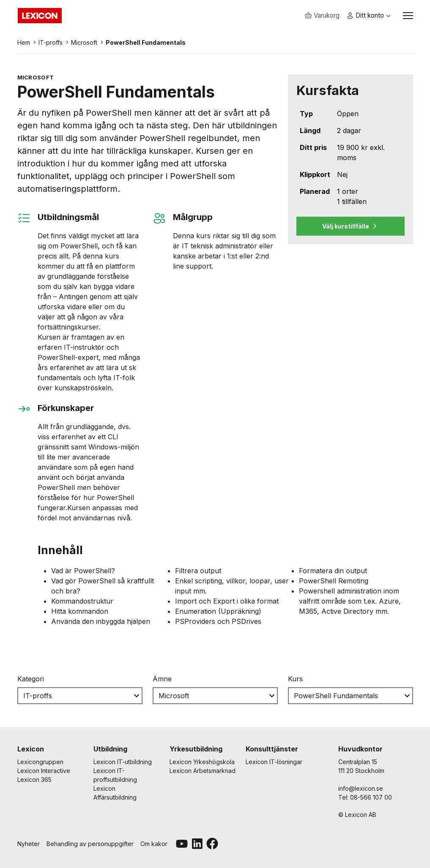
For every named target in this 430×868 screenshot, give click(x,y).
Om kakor (154, 844)
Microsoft (84, 45)
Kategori (31, 681)
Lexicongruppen (40, 762)
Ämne (162, 681)
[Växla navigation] (408, 17)
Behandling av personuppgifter (90, 844)
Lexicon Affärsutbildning (115, 793)
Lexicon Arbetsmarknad (203, 771)
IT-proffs (51, 45)
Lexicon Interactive (44, 771)
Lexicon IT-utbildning (123, 762)
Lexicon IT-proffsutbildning (115, 775)
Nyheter (29, 844)
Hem (24, 45)
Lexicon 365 (34, 780)
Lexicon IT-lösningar (274, 762)
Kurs (295, 681)
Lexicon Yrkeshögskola (202, 762)
